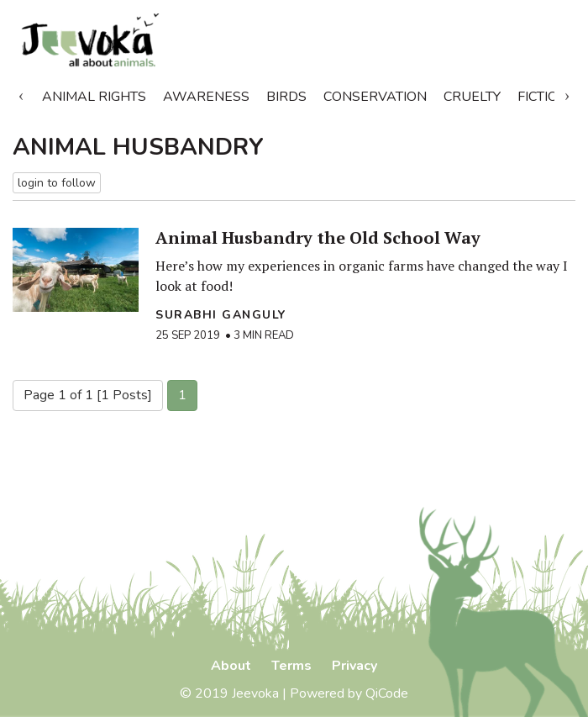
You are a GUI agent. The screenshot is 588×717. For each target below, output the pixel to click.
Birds (286, 97)
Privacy (354, 666)
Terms (291, 666)
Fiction (543, 97)
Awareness (206, 97)
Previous (21, 93)
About (231, 666)
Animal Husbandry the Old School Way (318, 237)
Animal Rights (94, 97)
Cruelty (472, 97)
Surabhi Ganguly (221, 315)
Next (567, 93)
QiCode (387, 693)
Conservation (375, 97)
